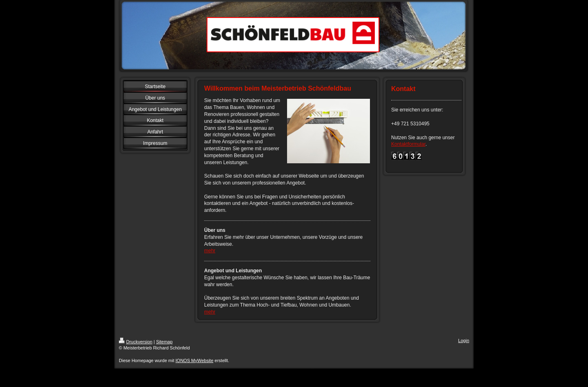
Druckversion (136, 342)
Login (464, 340)
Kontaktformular (408, 144)
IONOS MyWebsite (195, 360)
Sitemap (164, 342)
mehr (210, 251)
